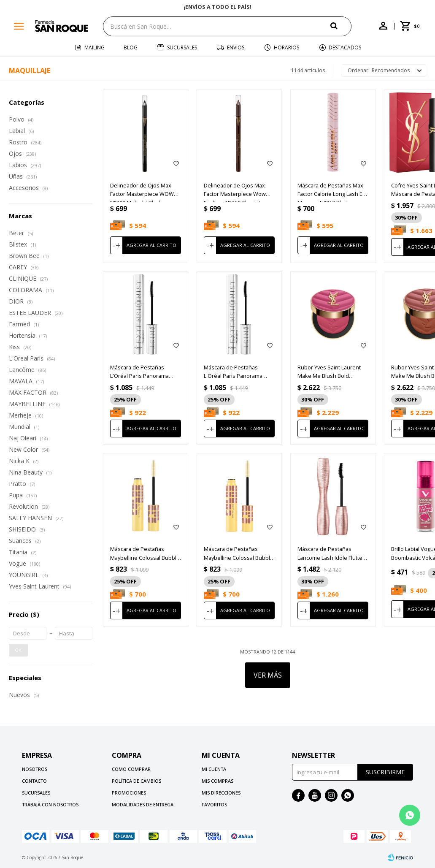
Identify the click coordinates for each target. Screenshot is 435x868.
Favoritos (214, 804)
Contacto (34, 781)
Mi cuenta (214, 769)
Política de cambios (136, 781)
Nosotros (35, 769)
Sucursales (182, 47)
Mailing (95, 47)
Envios (236, 47)
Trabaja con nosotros (50, 804)
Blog (131, 47)
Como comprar (131, 769)
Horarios (286, 47)
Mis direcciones (221, 793)
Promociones (129, 793)
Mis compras (217, 781)
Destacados (345, 47)
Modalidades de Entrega (143, 804)
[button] (341, 26)
